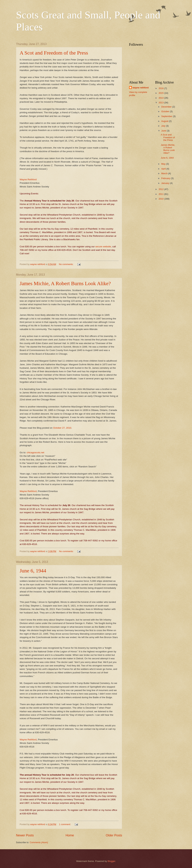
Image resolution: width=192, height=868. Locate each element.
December (167, 107)
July (163, 126)
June (164, 131)
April (164, 169)
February (166, 178)
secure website (103, 247)
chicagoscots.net (36, 452)
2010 (161, 199)
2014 (161, 98)
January (165, 183)
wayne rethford (141, 88)
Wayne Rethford (28, 179)
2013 (161, 103)
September (167, 116)
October (165, 111)
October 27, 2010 (62, 428)
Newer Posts (25, 835)
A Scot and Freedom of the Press (54, 53)
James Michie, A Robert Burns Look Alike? (65, 283)
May (164, 164)
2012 (161, 189)
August (165, 121)
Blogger (111, 861)
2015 (161, 93)
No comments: (67, 264)
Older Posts (114, 835)
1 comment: (65, 824)
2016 (161, 88)
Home (70, 835)
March (165, 173)
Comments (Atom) (39, 842)
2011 (161, 194)
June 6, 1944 (33, 571)
